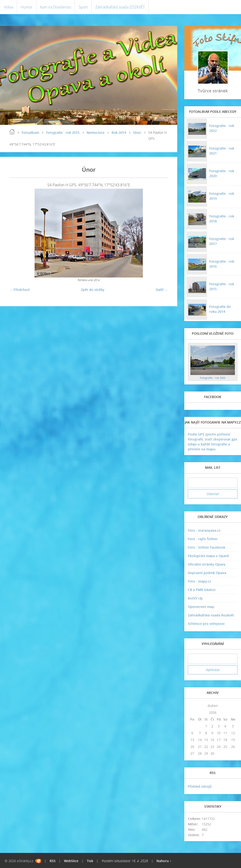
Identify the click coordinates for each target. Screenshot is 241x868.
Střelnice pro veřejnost (206, 624)
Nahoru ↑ (164, 861)
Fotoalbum (30, 132)
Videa (8, 7)
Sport (83, 7)
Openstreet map (201, 607)
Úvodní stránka (12, 132)
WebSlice (71, 861)
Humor (27, 7)
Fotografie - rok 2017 (222, 241)
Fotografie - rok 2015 (63, 132)
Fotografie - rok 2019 (222, 196)
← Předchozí (20, 290)
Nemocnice (96, 132)
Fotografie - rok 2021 (222, 151)
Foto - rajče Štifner (203, 539)
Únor (137, 132)
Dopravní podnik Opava (207, 573)
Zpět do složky (93, 290)
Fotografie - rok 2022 (222, 128)
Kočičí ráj (195, 598)
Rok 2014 (119, 132)
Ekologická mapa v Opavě (208, 556)
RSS (53, 861)
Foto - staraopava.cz (204, 530)
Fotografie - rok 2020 (222, 173)
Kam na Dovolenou (56, 7)
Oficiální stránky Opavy (207, 564)
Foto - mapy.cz (199, 581)
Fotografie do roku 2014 (220, 309)
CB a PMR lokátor (202, 590)
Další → (162, 290)
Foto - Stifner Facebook (207, 547)
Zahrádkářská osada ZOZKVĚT (120, 7)
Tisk (90, 861)
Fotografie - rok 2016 (222, 264)
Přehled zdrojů (200, 786)
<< (192, 706)
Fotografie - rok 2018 (222, 219)
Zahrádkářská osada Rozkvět (211, 615)
